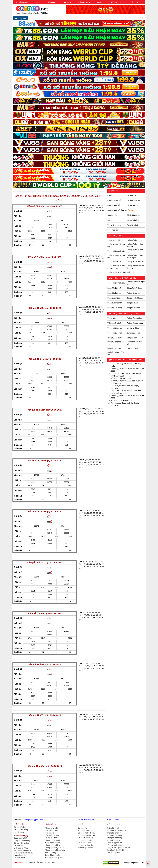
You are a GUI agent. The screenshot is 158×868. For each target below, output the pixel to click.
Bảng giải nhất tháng (135, 298)
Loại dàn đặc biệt (114, 348)
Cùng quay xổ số (133, 333)
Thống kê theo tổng (134, 318)
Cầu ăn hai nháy (133, 205)
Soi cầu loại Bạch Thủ (86, 835)
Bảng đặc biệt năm (115, 293)
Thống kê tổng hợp (115, 328)
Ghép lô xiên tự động (22, 841)
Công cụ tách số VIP (135, 338)
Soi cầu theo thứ (84, 843)
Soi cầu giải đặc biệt (86, 838)
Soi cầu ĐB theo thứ (86, 845)
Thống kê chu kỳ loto (115, 240)
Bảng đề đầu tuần (133, 303)
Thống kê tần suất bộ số (116, 830)
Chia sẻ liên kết (20, 855)
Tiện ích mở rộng (21, 836)
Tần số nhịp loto (52, 830)
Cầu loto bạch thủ (114, 200)
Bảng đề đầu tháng (115, 308)
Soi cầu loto (82, 828)
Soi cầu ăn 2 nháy (85, 840)
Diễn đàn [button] (67, 2)
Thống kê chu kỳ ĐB (134, 240)
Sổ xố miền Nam (20, 832)
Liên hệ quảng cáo (86, 820)
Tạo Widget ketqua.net (23, 850)
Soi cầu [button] (100, 2)
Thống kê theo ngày (115, 333)
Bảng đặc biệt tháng (134, 288)
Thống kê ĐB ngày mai (116, 283)
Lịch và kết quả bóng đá (23, 853)
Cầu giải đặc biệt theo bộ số (120, 210)
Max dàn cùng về (52, 853)
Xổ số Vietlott (113, 820)
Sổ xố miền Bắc (20, 827)
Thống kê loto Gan (52, 838)
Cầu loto (111, 195)
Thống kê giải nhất (134, 293)
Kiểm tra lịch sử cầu (85, 848)
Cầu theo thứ (113, 215)
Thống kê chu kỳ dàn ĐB (55, 848)
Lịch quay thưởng (21, 848)
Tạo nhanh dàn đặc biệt (116, 850)
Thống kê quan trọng (135, 323)
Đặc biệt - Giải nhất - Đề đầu (123, 278)
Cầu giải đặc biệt (114, 205)
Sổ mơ (110, 220)
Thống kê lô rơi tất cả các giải (121, 272)
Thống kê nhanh (114, 318)
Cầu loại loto (131, 195)
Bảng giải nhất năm (115, 303)
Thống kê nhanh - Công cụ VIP (125, 314)
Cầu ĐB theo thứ (133, 215)
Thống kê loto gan (114, 262)
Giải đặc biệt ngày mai (54, 858)
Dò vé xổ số (19, 845)
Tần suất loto (50, 833)
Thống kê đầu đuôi (52, 840)
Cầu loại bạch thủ (133, 200)
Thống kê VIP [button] (84, 2)
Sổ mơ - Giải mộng (21, 843)
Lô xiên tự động (133, 328)
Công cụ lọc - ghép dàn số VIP (119, 848)
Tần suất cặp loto (52, 835)
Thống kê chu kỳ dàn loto (55, 850)
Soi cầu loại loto (84, 830)
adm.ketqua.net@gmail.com (32, 820)
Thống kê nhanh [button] (117, 2)
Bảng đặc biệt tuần (115, 288)
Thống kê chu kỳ (52, 828)
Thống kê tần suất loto (116, 251)
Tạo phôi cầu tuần (114, 225)
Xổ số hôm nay (22, 2)
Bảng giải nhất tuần (115, 298)
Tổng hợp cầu (113, 230)
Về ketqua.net (19, 858)
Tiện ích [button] (134, 2)
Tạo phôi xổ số (132, 225)
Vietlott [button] (38, 2)
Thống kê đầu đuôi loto (135, 262)
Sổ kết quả (52, 2)
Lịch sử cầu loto (133, 220)
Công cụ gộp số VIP (115, 338)
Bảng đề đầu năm (133, 308)
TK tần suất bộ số (114, 323)
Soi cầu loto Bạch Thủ (86, 833)
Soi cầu (114, 191)
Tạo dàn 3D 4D (133, 348)
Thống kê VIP (117, 236)
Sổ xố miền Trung (21, 830)
